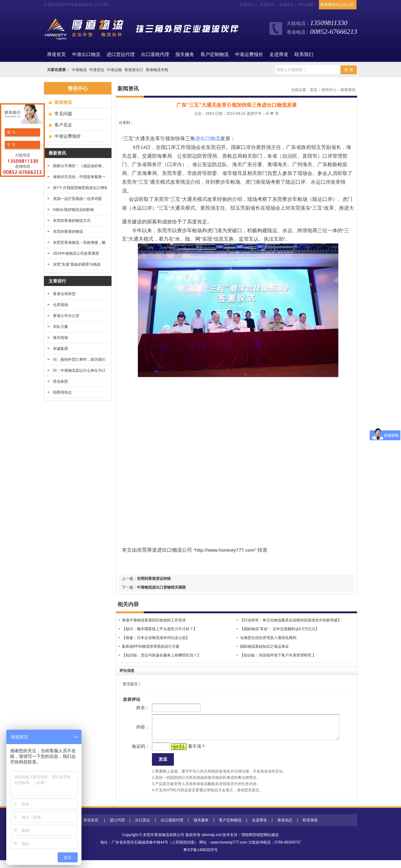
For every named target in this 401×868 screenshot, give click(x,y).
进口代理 (117, 828)
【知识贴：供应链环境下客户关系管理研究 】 (278, 655)
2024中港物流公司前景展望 (76, 253)
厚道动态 (285, 828)
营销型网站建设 (266, 843)
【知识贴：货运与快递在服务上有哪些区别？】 (161, 655)
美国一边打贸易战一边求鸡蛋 (77, 199)
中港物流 (79, 70)
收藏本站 (287, 5)
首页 (56, 54)
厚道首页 (91, 828)
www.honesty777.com (229, 850)
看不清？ (187, 753)
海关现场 (60, 338)
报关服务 (185, 54)
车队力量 (60, 327)
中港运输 (114, 70)
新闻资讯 (348, 90)
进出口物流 (169, 550)
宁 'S (10, 145)
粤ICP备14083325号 (200, 858)
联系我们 (247, 5)
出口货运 (143, 828)
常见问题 (63, 114)
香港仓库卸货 (64, 294)
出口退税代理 (155, 54)
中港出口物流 (86, 54)
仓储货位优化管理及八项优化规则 (268, 638)
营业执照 (60, 381)
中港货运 (97, 70)
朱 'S (10, 132)
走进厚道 (279, 54)
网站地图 (306, 5)
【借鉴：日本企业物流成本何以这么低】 (156, 638)
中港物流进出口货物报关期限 (161, 587)
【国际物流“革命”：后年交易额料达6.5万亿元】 (280, 629)
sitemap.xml (211, 843)
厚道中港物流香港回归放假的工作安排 (154, 620)
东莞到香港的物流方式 (72, 221)
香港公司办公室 (66, 316)
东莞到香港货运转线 (154, 579)
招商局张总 (62, 392)
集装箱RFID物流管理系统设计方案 (151, 646)
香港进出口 (134, 70)
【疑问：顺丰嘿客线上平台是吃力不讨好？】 (159, 629)
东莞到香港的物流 (68, 232)
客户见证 (63, 125)
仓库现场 (60, 305)
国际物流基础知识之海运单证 (264, 646)
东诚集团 (60, 349)
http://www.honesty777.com (225, 550)
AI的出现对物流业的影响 (73, 210)
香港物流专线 (157, 70)
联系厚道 (310, 828)
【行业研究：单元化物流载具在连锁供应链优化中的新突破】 (291, 620)
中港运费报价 (249, 54)
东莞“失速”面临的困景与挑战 (77, 264)
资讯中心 (329, 90)
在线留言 (267, 5)
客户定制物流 (215, 54)
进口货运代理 (121, 54)
